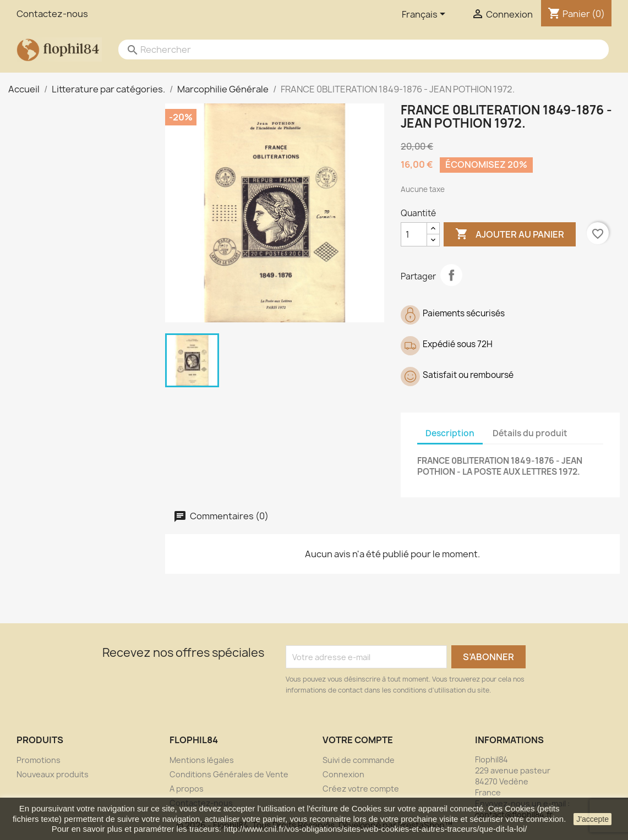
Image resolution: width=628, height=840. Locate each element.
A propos (187, 789)
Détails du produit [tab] (530, 433)
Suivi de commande (359, 760)
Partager (451, 275)
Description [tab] (450, 433)
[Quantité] (414, 234)
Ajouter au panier (510, 234)
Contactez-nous (52, 14)
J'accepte (592, 819)
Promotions (39, 760)
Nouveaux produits (53, 774)
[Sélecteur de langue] (425, 15)
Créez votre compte (361, 789)
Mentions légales (202, 760)
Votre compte (358, 740)
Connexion (343, 774)
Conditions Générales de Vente (229, 774)
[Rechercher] (353, 50)
